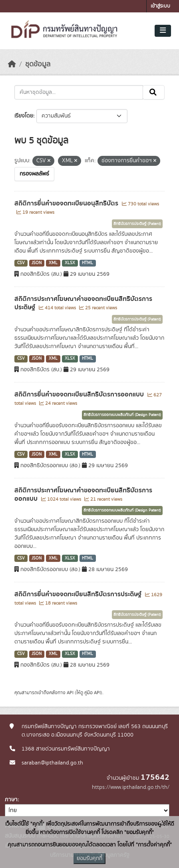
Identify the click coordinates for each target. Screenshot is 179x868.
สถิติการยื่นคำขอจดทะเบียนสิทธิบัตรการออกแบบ (80, 394)
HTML (88, 263)
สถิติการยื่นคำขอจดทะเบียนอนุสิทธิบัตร (67, 203)
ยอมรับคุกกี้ (89, 858)
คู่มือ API (92, 693)
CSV (21, 263)
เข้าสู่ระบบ (160, 6)
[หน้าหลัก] (12, 64)
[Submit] (154, 92)
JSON (37, 263)
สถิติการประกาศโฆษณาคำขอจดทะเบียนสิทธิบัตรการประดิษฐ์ (83, 303)
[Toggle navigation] (163, 31)
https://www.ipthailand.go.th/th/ (131, 787)
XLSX (70, 263)
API (70, 693)
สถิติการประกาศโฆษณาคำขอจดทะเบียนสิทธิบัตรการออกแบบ (83, 495)
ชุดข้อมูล (38, 64)
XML (53, 263)
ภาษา (11, 800)
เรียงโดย (24, 116)
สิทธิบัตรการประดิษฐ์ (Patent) (137, 224)
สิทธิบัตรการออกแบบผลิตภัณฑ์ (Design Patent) (122, 415)
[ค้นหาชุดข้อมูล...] (79, 92)
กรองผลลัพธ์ (34, 174)
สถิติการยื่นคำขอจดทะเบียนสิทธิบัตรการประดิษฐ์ (79, 594)
